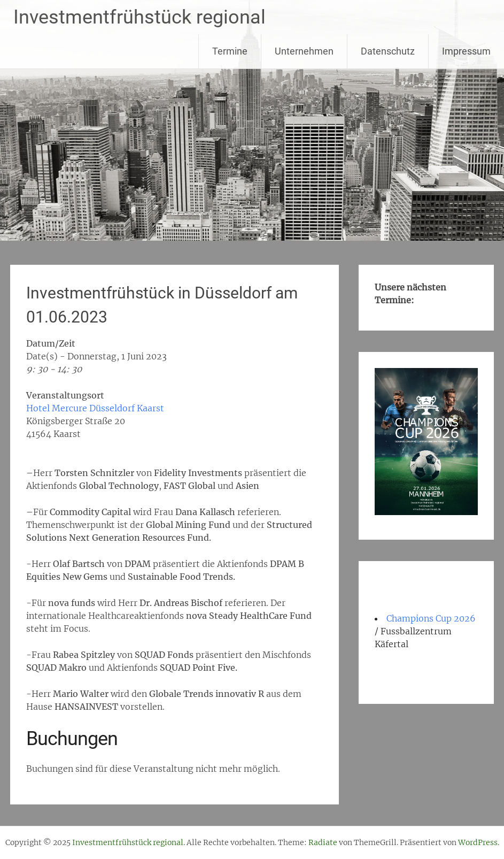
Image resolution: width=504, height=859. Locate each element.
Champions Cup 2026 (431, 618)
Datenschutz (388, 51)
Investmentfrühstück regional (139, 17)
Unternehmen (304, 51)
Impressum (466, 51)
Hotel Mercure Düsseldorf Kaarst (95, 408)
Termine (230, 51)
